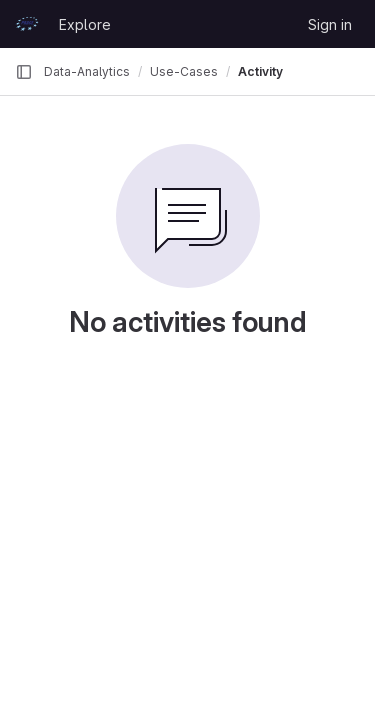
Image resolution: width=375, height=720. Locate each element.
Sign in (330, 24)
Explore (85, 24)
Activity (260, 71)
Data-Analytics (87, 71)
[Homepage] (27, 24)
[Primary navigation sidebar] (24, 72)
